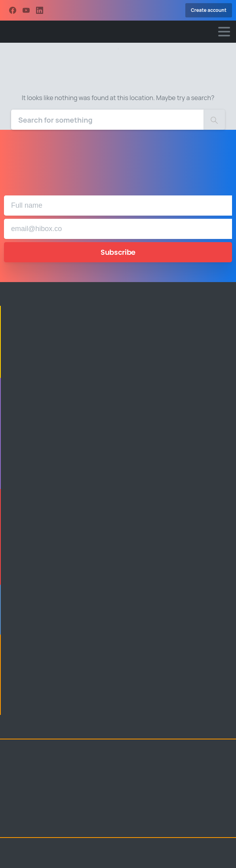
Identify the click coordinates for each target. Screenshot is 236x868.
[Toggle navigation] (224, 32)
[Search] (107, 120)
